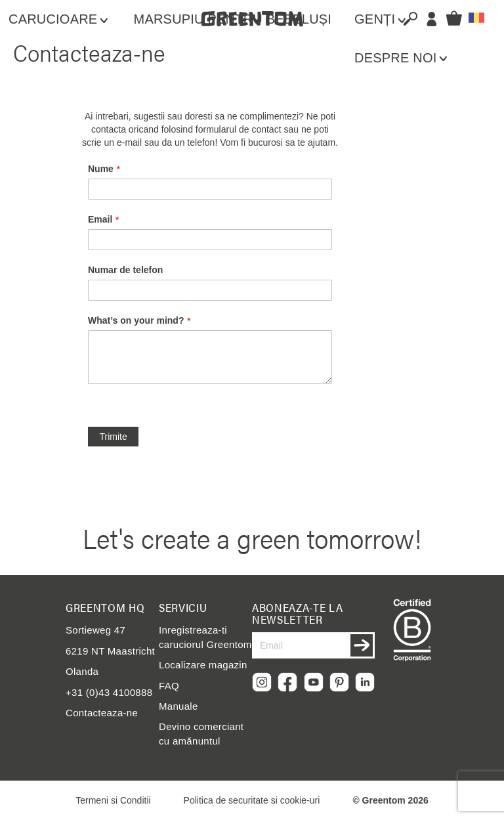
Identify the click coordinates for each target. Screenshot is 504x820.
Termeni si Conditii (113, 800)
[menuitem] (65, 19)
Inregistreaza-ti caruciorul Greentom (205, 637)
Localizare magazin (203, 665)
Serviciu (183, 607)
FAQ (169, 686)
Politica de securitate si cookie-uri (252, 800)
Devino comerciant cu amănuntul (201, 733)
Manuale (178, 706)
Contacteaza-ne (102, 713)
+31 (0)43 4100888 (109, 692)
